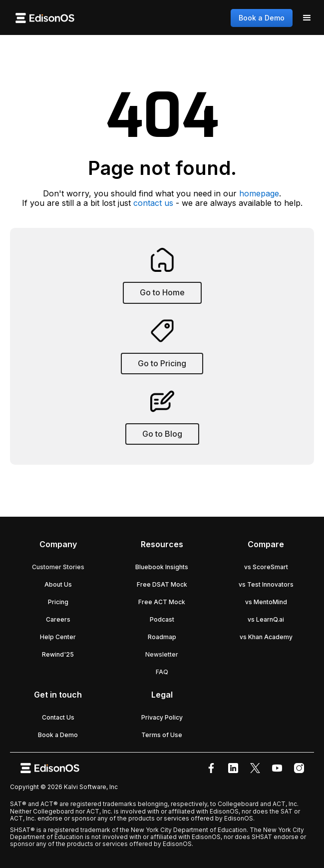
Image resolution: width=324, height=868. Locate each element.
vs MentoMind (266, 602)
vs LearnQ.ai (266, 619)
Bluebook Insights (162, 567)
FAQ (162, 672)
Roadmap (162, 637)
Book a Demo (262, 18)
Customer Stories (58, 567)
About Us (58, 584)
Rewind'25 (58, 654)
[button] (307, 18)
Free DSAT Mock (162, 584)
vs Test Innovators (266, 584)
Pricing (58, 602)
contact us (153, 203)
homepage (259, 193)
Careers (58, 619)
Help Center (58, 637)
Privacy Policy (162, 717)
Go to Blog (162, 434)
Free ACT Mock (162, 602)
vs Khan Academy (266, 637)
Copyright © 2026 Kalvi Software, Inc (64, 787)
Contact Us (58, 717)
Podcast (162, 619)
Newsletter (162, 654)
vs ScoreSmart (266, 567)
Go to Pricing (162, 363)
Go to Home (162, 292)
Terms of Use (162, 735)
